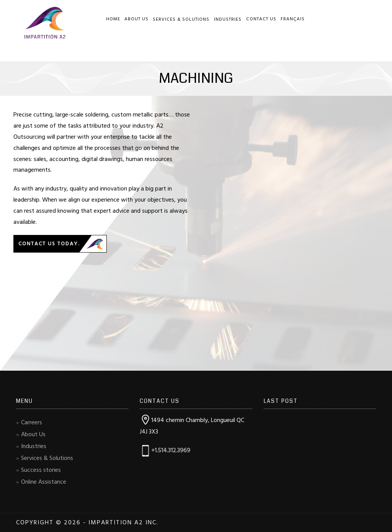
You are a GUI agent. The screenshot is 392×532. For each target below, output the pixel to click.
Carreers (32, 422)
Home (113, 19)
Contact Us (261, 19)
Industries (228, 19)
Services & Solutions (181, 19)
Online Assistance (44, 482)
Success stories (41, 470)
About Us (136, 19)
